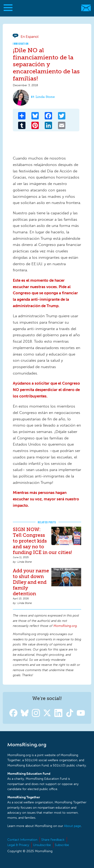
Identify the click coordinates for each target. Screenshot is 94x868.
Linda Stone (45, 97)
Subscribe (62, 845)
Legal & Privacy (18, 845)
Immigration (21, 44)
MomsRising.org (45, 8)
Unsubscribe (42, 845)
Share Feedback (53, 840)
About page (72, 826)
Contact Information (22, 840)
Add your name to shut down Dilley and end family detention (31, 582)
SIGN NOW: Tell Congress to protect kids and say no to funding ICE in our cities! (42, 541)
